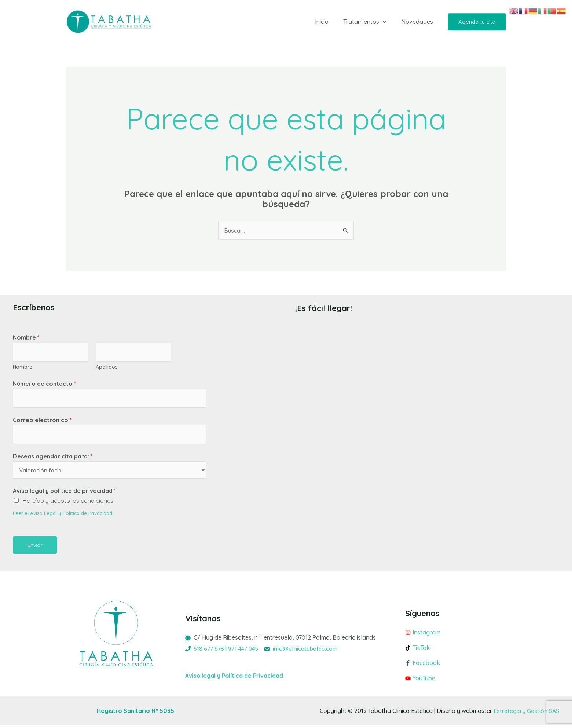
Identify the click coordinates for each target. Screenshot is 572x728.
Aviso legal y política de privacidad (64, 493)
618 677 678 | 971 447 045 (227, 651)
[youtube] (456, 681)
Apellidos (107, 367)
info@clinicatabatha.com (308, 651)
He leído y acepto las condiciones (68, 503)
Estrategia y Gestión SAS (526, 713)
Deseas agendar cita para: (53, 458)
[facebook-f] (456, 667)
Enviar (35, 547)
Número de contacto (44, 384)
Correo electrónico (42, 421)
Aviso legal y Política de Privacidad (235, 678)
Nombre (26, 338)
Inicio (329, 22)
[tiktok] (456, 652)
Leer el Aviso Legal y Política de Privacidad (64, 515)
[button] (387, 22)
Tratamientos (369, 22)
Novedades (419, 22)
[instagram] (456, 636)
